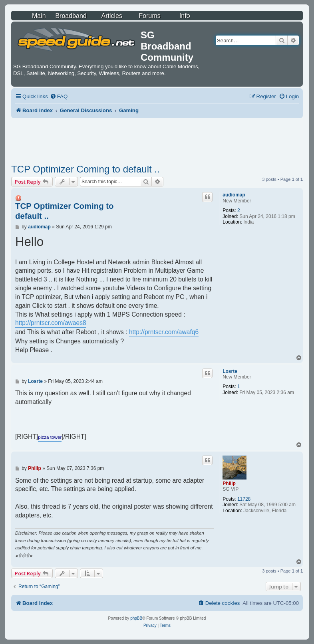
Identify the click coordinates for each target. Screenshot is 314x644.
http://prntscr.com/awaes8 (51, 323)
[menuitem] (59, 96)
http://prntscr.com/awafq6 (164, 332)
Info (185, 16)
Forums (150, 16)
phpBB (136, 618)
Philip (229, 483)
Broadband (71, 16)
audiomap (234, 195)
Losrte (230, 371)
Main (39, 16)
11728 (244, 499)
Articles (112, 16)
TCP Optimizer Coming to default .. (85, 169)
